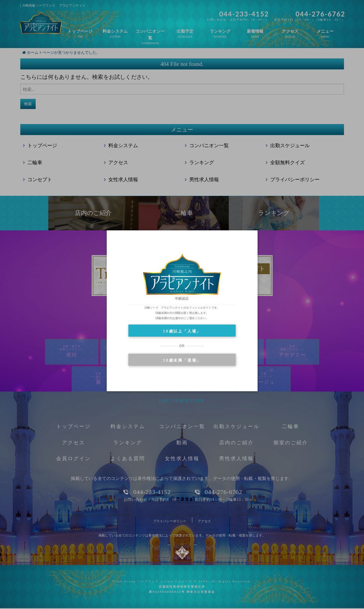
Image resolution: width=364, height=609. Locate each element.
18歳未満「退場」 (182, 360)
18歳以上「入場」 (182, 331)
